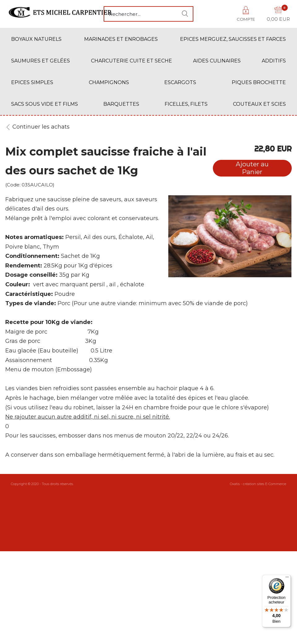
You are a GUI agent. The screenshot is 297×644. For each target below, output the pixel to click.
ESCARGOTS (180, 82)
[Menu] (287, 578)
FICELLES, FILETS (186, 104)
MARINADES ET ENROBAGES (121, 39)
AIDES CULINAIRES (217, 61)
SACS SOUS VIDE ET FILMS (45, 104)
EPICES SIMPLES (32, 82)
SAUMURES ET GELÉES (41, 61)
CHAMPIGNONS (109, 82)
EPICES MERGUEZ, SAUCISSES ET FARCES (233, 39)
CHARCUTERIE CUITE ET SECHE (131, 61)
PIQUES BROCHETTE (259, 82)
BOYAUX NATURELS (36, 39)
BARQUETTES (121, 104)
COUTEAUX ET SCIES (259, 104)
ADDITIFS (274, 61)
